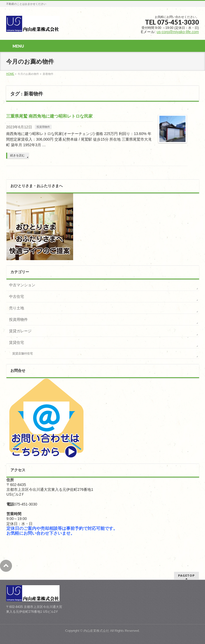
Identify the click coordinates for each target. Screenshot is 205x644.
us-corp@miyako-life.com (178, 32)
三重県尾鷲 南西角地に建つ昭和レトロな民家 (49, 116)
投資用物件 (43, 127)
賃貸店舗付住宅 (23, 353)
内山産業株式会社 (96, 631)
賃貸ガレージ (20, 331)
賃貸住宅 (17, 342)
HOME (10, 74)
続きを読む (17, 155)
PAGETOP (186, 575)
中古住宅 (17, 296)
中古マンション (22, 285)
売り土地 (17, 308)
